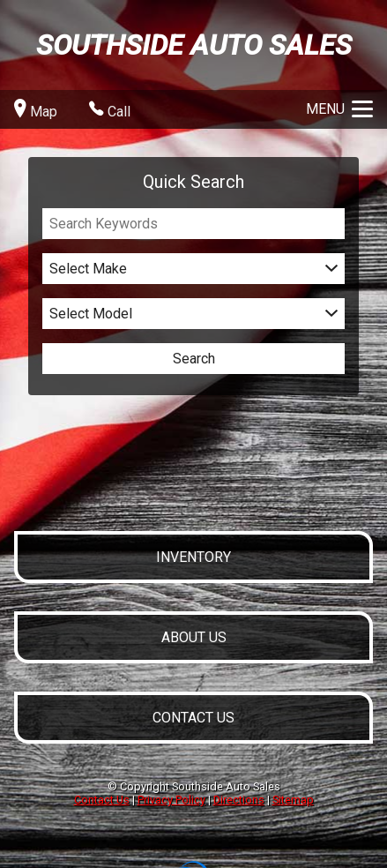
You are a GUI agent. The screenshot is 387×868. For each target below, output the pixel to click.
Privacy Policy (171, 800)
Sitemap (293, 800)
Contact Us (102, 800)
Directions (239, 800)
